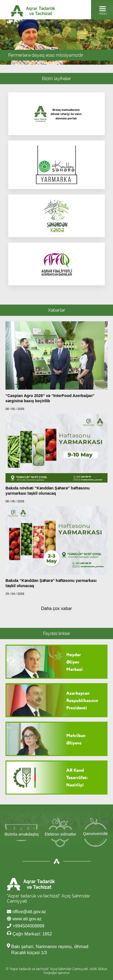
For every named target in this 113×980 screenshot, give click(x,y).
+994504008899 (26, 926)
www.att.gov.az (24, 919)
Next (107, 44)
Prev (11, 44)
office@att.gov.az (26, 912)
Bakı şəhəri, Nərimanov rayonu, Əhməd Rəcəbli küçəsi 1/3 (50, 950)
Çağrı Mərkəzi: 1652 (29, 934)
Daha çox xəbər (56, 608)
